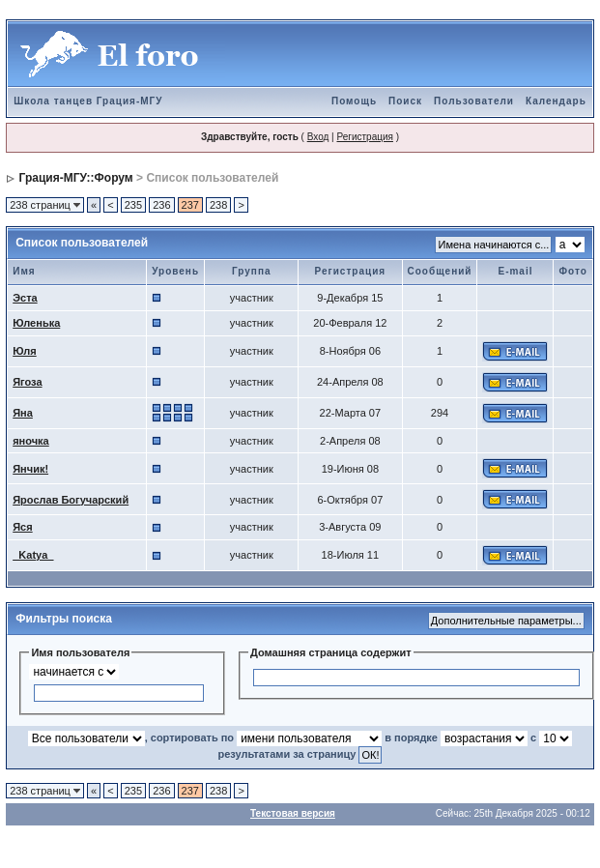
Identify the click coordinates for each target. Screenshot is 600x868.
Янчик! (30, 469)
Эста (25, 298)
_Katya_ (33, 555)
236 (161, 205)
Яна (23, 413)
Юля (24, 351)
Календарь (556, 101)
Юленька (36, 323)
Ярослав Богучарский (71, 500)
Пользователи (474, 101)
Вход (318, 137)
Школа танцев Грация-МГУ (88, 101)
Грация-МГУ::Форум (76, 178)
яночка (31, 441)
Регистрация (364, 137)
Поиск (405, 101)
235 (133, 205)
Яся (22, 527)
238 (218, 205)
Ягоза (27, 382)
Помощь (354, 101)
